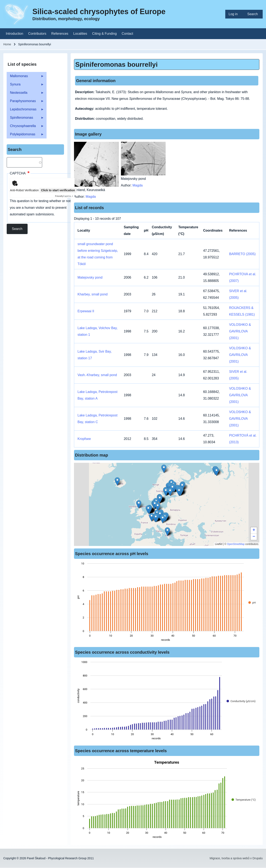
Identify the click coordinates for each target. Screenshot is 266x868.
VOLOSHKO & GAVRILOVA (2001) (240, 331)
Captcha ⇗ (64, 196)
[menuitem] (235, 14)
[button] (156, 518)
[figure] (167, 603)
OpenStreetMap (236, 544)
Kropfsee (84, 439)
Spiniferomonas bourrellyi (116, 64)
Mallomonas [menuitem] (25, 77)
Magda (91, 197)
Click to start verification (58, 190)
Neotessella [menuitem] (25, 94)
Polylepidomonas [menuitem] (25, 135)
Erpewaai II (86, 311)
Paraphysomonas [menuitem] (25, 102)
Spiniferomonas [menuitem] (25, 119)
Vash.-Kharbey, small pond (97, 375)
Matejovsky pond (90, 277)
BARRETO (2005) (242, 254)
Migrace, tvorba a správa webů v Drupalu (236, 858)
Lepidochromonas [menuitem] (25, 111)
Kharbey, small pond (93, 294)
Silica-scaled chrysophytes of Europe (99, 12)
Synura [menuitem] (25, 86)
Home (7, 44)
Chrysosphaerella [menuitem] (25, 127)
